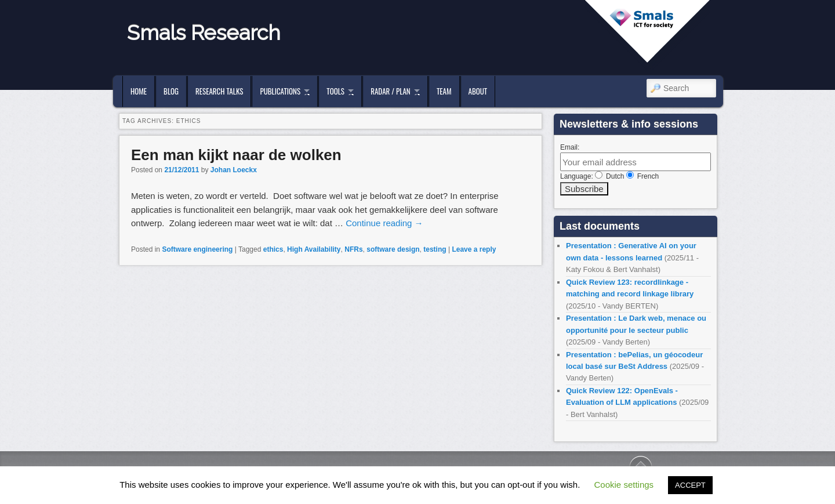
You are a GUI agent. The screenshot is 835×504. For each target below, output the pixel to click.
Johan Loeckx (234, 170)
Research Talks (219, 91)
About (478, 91)
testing (435, 249)
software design (393, 249)
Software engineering (197, 249)
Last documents (600, 226)
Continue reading (384, 223)
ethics (273, 249)
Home (139, 91)
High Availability (314, 249)
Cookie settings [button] (624, 485)
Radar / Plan (390, 91)
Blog (171, 91)
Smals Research (204, 32)
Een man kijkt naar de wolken (236, 155)
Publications (280, 91)
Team (444, 91)
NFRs (353, 249)
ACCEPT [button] (690, 485)
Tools (335, 91)
